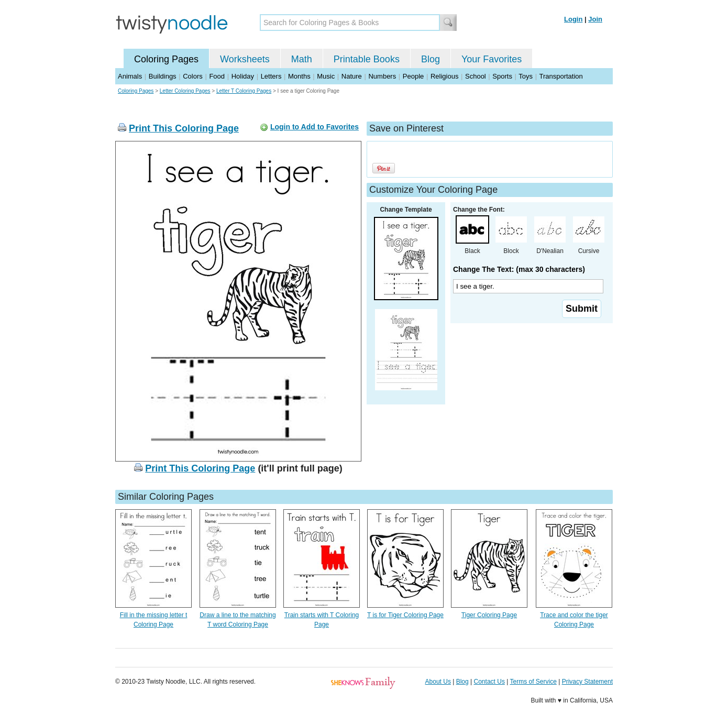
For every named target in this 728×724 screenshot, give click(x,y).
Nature (352, 76)
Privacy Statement (587, 682)
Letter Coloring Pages (185, 91)
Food (217, 76)
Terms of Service (533, 682)
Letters (271, 76)
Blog (431, 59)
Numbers (382, 76)
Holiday (243, 76)
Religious (444, 76)
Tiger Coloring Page (489, 615)
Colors (193, 76)
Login (573, 19)
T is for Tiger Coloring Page (405, 615)
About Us (438, 682)
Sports (502, 76)
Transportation (561, 76)
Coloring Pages (166, 59)
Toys (526, 76)
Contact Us (489, 682)
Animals (130, 76)
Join (595, 19)
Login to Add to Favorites (315, 127)
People (413, 76)
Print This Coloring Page (184, 128)
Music (326, 76)
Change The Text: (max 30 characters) (519, 269)
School (476, 76)
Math (302, 59)
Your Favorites (492, 59)
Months (299, 76)
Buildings (163, 76)
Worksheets (245, 59)
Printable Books (367, 59)
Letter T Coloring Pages (244, 91)
